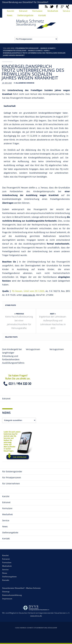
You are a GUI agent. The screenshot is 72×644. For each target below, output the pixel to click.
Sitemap (6, 592)
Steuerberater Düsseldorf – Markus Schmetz (35, 48)
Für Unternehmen (11, 484)
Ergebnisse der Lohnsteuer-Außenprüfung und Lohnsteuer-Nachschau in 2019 (53, 322)
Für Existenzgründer (12, 471)
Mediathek (53, 11)
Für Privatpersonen (12, 477)
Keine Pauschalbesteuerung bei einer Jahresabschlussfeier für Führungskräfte (19, 322)
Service (6, 520)
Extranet (23, 11)
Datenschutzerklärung (12, 595)
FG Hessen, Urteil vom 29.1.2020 (28, 291)
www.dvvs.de (36, 616)
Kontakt (42, 15)
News (10, 15)
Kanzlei (11, 11)
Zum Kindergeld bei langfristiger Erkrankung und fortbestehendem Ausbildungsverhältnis (12, 356)
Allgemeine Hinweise (25, 83)
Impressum (7, 599)
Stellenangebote (25, 15)
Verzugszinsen (33, 349)
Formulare (37, 11)
